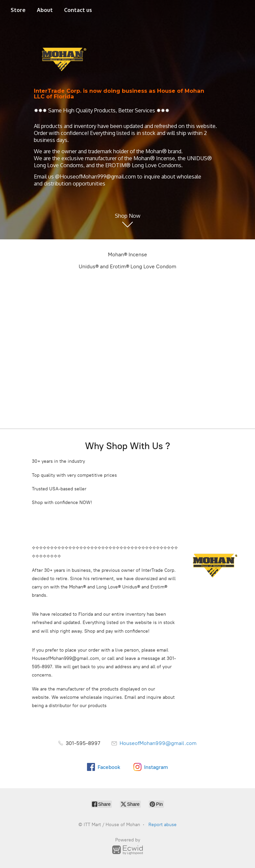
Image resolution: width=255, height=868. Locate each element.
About (45, 10)
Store (18, 10)
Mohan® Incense (127, 254)
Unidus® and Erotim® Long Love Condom (127, 266)
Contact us (78, 10)
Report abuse (163, 825)
